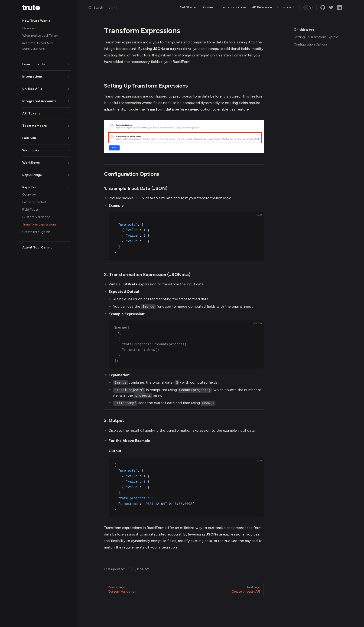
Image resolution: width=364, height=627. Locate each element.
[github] (323, 7)
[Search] (102, 7)
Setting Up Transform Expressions (318, 37)
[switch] (308, 7)
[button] (46, 21)
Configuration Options (311, 44)
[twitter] (331, 7)
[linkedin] (339, 7)
